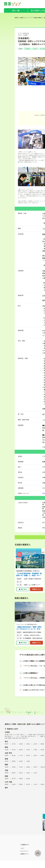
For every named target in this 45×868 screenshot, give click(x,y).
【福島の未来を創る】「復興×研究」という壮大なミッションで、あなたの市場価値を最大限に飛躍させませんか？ (29, 628)
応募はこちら (36, 589)
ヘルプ (22, 848)
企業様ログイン (25, 854)
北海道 (7, 732)
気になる (24, 589)
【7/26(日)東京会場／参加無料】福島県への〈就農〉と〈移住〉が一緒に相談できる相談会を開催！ (29, 574)
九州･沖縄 (8, 782)
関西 (6, 765)
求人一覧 (16, 10)
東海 (6, 759)
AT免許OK (35, 49)
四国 (6, 776)
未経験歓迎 (27, 49)
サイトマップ (24, 851)
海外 (6, 788)
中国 (6, 770)
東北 (6, 741)
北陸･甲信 (8, 753)
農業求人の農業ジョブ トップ (23, 18)
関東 (6, 747)
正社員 (20, 49)
